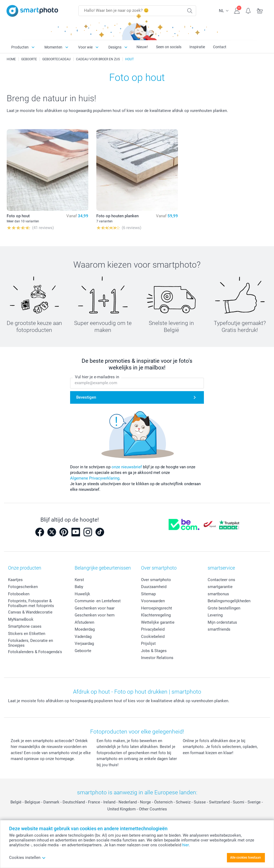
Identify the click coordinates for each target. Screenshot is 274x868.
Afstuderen (84, 622)
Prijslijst (148, 643)
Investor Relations (157, 658)
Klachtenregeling (156, 615)
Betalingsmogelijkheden (229, 601)
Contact (220, 47)
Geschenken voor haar (95, 608)
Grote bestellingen (224, 608)
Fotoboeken (19, 594)
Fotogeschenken (23, 587)
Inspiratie (197, 47)
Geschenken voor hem (95, 615)
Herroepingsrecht (157, 608)
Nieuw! (142, 47)
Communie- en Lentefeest (98, 601)
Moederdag (85, 629)
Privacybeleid (153, 629)
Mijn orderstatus (222, 622)
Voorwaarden (153, 601)
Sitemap (148, 594)
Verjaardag (84, 643)
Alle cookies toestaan (246, 858)
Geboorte (83, 651)
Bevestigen (86, 397)
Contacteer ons (221, 580)
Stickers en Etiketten (27, 634)
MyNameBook (21, 619)
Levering (215, 615)
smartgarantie (220, 587)
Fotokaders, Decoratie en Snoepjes (31, 643)
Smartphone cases (25, 626)
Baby (79, 587)
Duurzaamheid (154, 587)
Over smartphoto (156, 580)
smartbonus (218, 594)
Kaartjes (15, 580)
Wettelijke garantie (158, 622)
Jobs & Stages (154, 651)
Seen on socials (169, 47)
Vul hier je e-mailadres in (97, 377)
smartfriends (219, 629)
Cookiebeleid (153, 637)
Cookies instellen (27, 858)
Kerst (79, 580)
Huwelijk (82, 594)
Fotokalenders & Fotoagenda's (35, 652)
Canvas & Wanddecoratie (30, 612)
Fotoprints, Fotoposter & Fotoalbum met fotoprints (31, 603)
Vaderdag (83, 637)
